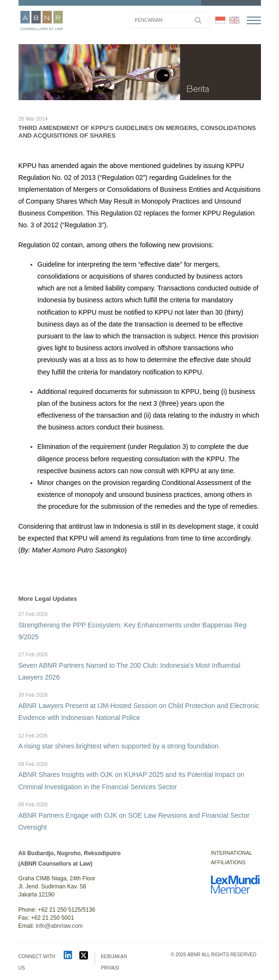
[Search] (169, 20)
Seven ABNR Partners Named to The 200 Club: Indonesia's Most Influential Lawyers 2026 (140, 666)
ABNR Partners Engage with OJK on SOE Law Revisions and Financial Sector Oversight (140, 816)
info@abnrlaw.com (59, 926)
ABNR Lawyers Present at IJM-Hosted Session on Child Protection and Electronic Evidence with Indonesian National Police (140, 706)
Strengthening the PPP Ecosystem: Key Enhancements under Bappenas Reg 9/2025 (140, 625)
